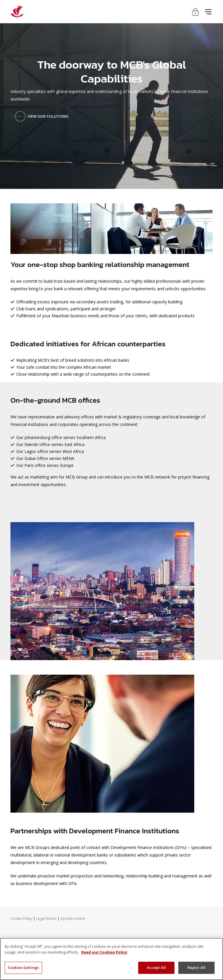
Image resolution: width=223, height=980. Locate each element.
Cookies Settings (23, 968)
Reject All (196, 968)
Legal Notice (46, 919)
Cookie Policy (21, 919)
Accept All (156, 968)
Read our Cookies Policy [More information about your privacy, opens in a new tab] (104, 952)
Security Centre (73, 919)
